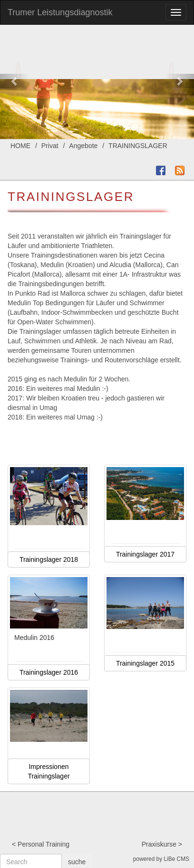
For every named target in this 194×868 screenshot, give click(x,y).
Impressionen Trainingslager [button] (48, 771)
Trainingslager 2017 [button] (145, 554)
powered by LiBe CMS (161, 859)
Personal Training (44, 844)
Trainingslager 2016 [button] (49, 672)
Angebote (83, 146)
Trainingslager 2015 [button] (145, 663)
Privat (50, 146)
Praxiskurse (159, 844)
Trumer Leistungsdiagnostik (60, 12)
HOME (20, 146)
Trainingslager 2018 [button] (49, 559)
